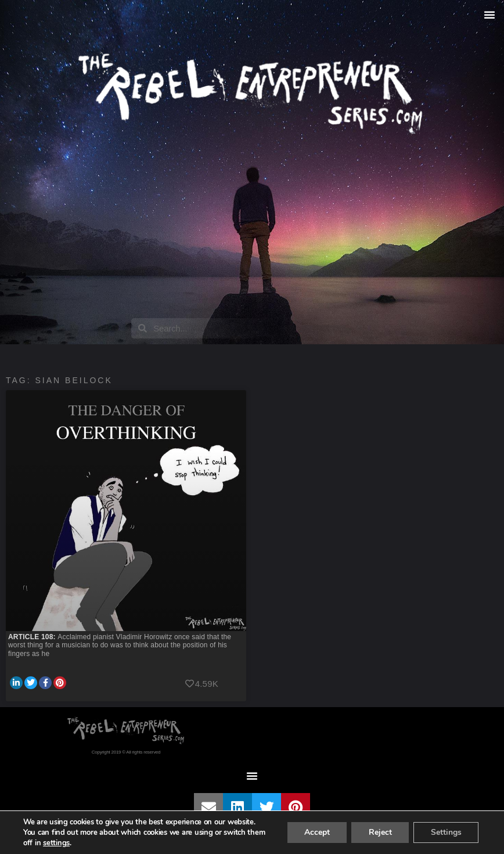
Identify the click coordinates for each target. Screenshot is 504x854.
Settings (446, 832)
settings (56, 843)
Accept (315, 832)
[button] (489, 15)
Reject (379, 832)
